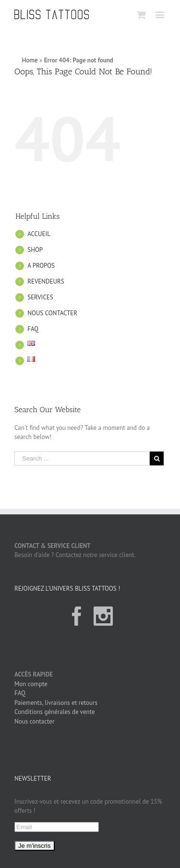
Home (30, 60)
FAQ (33, 329)
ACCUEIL (39, 234)
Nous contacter (34, 721)
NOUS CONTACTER (52, 313)
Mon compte (31, 684)
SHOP (35, 250)
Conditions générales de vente (55, 712)
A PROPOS (41, 266)
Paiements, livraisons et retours (56, 703)
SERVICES (40, 297)
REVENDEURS (46, 281)
